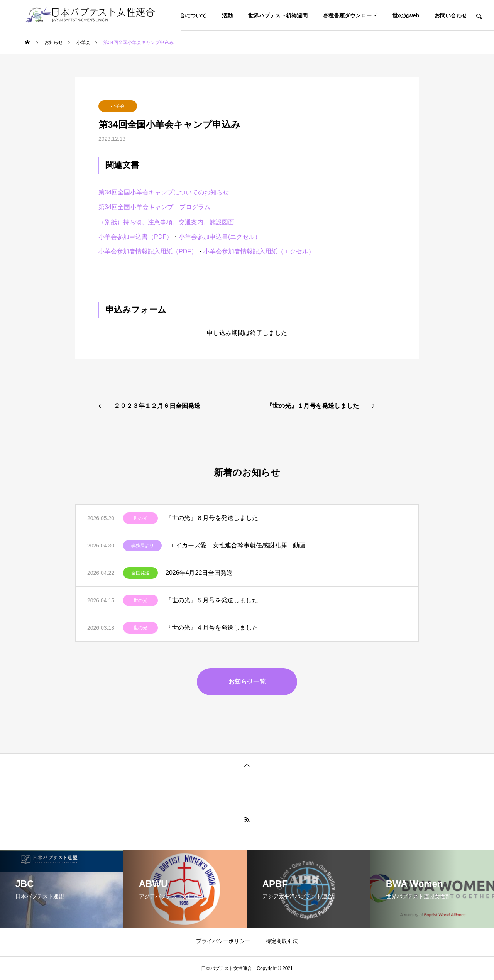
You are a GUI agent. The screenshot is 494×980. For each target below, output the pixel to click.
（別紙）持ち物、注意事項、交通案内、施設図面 (166, 222)
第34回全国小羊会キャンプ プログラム (154, 207)
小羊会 (118, 106)
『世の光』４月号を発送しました (212, 628)
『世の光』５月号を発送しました (212, 600)
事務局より (142, 546)
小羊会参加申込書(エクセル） (220, 237)
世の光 (140, 518)
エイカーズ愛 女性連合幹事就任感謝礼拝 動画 (237, 545)
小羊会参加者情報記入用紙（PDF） (148, 251)
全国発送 (140, 573)
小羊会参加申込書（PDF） (135, 237)
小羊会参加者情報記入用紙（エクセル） (259, 251)
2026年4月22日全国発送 (199, 573)
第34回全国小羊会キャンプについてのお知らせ (164, 192)
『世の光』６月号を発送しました (212, 518)
